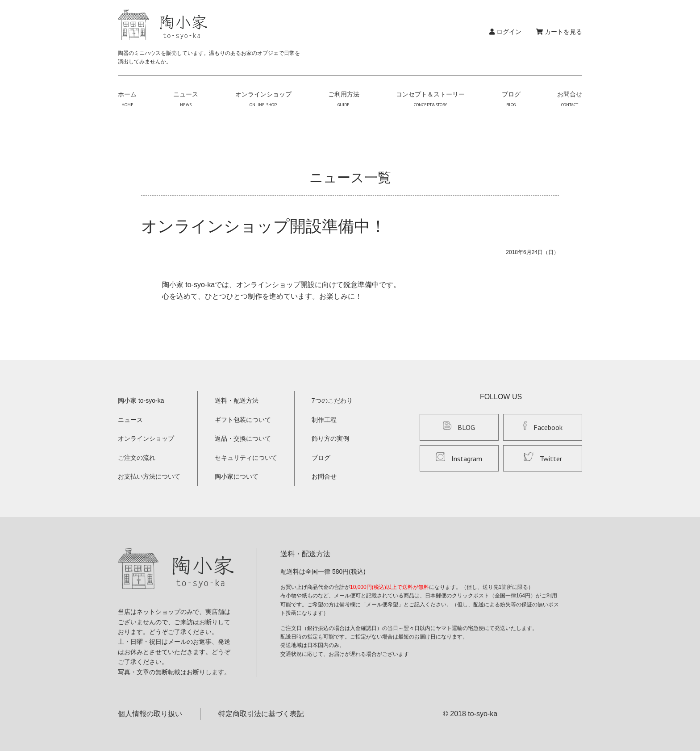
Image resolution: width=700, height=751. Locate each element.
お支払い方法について (149, 476)
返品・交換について (243, 438)
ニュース (186, 99)
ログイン (505, 32)
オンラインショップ (263, 99)
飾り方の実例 (330, 438)
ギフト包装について (243, 420)
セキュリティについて (246, 458)
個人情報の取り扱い (150, 714)
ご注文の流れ (137, 458)
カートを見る (559, 32)
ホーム (127, 99)
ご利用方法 (344, 99)
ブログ (511, 99)
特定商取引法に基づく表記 (261, 714)
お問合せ (570, 99)
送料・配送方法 (237, 401)
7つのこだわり (332, 401)
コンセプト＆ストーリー (430, 99)
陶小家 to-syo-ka (141, 401)
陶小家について (237, 476)
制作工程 (324, 420)
